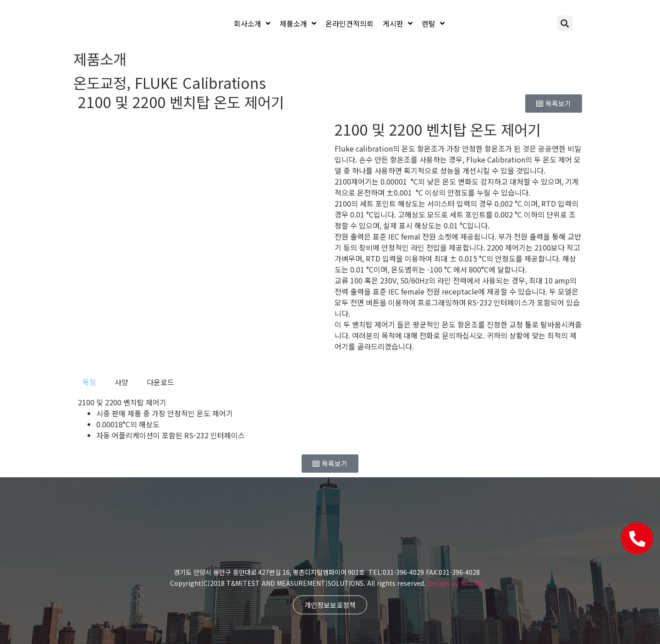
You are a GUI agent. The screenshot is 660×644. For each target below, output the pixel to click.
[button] (565, 23)
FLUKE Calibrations (200, 82)
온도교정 (100, 82)
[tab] (89, 382)
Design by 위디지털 (456, 583)
